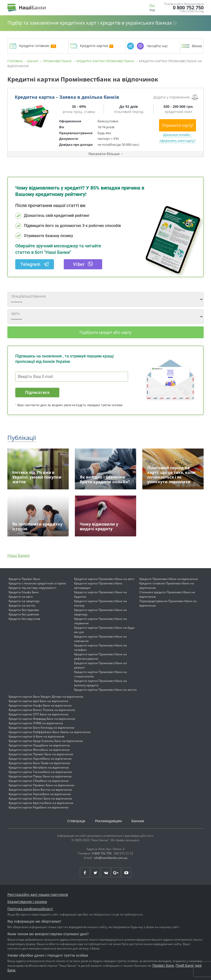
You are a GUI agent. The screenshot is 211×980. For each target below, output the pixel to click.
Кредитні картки (97, 46)
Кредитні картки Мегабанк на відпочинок (39, 767)
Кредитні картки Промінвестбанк (105, 61)
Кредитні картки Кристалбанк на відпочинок (41, 803)
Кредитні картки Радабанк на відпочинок (39, 807)
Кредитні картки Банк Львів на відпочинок (39, 763)
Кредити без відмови (24, 610)
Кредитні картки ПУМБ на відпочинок (36, 723)
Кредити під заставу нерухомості (32, 588)
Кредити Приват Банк (24, 579)
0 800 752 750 (188, 8)
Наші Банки (18, 555)
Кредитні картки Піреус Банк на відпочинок (40, 776)
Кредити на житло (22, 605)
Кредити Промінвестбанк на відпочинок (169, 579)
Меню (197, 46)
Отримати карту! (178, 125)
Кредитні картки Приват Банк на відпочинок (41, 754)
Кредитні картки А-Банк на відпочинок (37, 736)
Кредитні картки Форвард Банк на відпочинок (42, 719)
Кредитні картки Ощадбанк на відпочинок (39, 745)
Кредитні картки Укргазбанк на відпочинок (40, 794)
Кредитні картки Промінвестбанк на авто (104, 579)
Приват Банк (163, 965)
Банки (33, 61)
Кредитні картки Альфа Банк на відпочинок (40, 705)
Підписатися (37, 393)
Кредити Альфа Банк (24, 592)
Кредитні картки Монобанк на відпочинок (39, 750)
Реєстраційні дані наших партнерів (38, 894)
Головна (15, 61)
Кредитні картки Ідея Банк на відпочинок (38, 701)
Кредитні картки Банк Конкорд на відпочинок (41, 728)
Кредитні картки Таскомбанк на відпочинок (40, 772)
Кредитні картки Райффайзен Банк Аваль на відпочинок (50, 732)
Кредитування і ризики (27, 902)
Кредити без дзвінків (24, 614)
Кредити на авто (21, 597)
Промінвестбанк (57, 61)
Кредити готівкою (38, 46)
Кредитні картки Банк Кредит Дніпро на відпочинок (46, 697)
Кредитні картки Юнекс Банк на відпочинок (40, 798)
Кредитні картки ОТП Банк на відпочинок (39, 714)
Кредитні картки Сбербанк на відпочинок (39, 781)
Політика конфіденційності (30, 909)
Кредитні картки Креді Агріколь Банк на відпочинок (46, 741)
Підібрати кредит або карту (105, 332)
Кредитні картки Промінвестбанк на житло (105, 690)
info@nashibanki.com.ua (111, 858)
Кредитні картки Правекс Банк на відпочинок (41, 785)
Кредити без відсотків (24, 619)
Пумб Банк (184, 965)
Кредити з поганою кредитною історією (37, 583)
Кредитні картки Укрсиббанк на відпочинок (40, 759)
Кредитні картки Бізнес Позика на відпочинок (42, 710)
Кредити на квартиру (24, 601)
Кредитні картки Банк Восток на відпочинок (40, 790)
